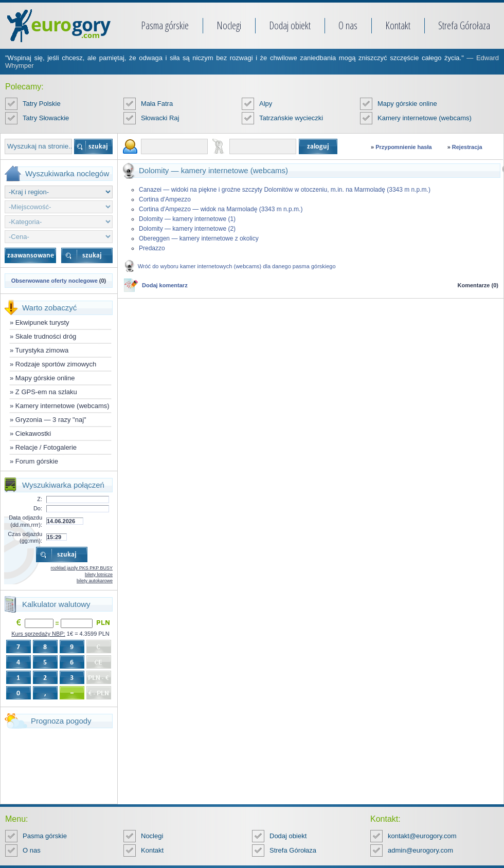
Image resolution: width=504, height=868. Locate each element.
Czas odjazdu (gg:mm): (25, 537)
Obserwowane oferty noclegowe (55, 281)
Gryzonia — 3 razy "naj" (51, 420)
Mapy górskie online (407, 104)
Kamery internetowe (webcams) (425, 118)
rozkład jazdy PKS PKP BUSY (82, 568)
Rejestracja (467, 147)
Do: (38, 508)
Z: (40, 499)
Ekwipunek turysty (42, 322)
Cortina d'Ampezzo (165, 199)
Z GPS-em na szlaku (46, 392)
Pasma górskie (165, 25)
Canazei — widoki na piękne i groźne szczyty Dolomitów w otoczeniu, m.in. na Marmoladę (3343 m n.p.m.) (285, 190)
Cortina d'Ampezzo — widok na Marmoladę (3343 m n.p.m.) (221, 209)
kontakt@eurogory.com (422, 836)
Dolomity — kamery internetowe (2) (187, 229)
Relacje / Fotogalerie (46, 447)
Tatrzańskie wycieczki (291, 118)
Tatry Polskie (42, 104)
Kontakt (398, 25)
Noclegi (229, 25)
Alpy (266, 104)
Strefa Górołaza (464, 25)
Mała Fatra (157, 104)
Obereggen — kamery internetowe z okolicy (199, 238)
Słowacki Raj (160, 118)
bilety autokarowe (95, 581)
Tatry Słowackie (46, 118)
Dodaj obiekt (290, 25)
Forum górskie (37, 461)
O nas (348, 25)
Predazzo (152, 248)
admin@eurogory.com (420, 850)
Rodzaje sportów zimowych (56, 364)
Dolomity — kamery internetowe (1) (187, 219)
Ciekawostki (33, 433)
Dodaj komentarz (165, 285)
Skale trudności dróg (46, 336)
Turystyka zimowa (42, 350)
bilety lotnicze (99, 575)
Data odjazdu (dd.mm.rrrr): (25, 521)
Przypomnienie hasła (403, 147)
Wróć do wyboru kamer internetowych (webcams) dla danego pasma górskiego (237, 266)
